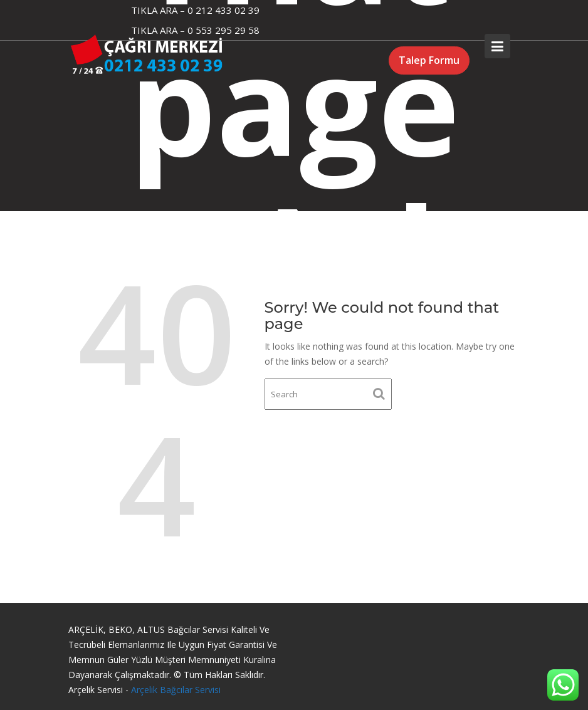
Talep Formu (429, 60)
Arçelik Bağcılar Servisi (176, 690)
